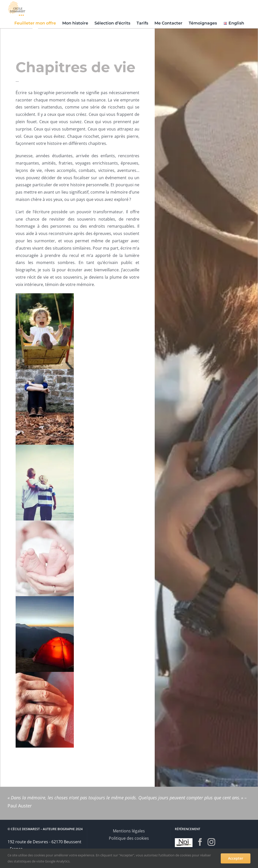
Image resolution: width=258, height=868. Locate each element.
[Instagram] (211, 842)
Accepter (236, 858)
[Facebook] (200, 842)
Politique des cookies (129, 838)
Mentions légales (129, 831)
